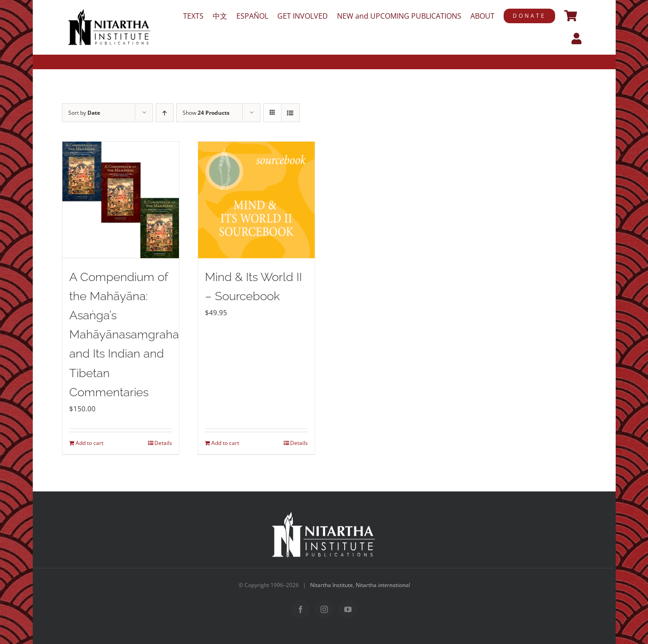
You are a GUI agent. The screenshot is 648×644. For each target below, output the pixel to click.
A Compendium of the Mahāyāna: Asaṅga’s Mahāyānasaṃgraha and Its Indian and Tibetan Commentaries (124, 335)
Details (163, 443)
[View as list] (290, 113)
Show (206, 113)
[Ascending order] (165, 113)
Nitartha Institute (332, 585)
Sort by (84, 113)
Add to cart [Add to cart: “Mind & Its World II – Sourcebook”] (225, 443)
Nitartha (383, 585)
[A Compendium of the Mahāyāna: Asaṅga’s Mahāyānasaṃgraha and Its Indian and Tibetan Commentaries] (121, 200)
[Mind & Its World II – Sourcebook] (256, 200)
